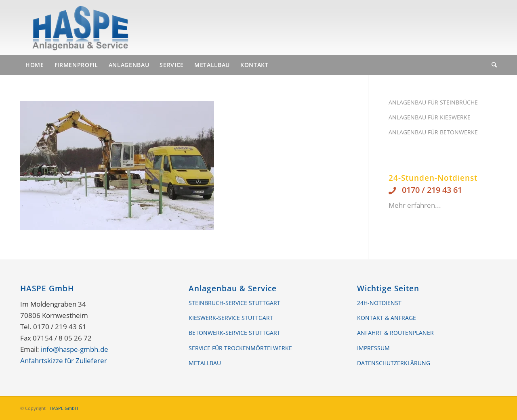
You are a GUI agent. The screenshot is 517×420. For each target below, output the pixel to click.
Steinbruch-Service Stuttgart (234, 303)
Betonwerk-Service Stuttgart (234, 333)
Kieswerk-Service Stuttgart (231, 318)
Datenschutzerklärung (394, 363)
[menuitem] (35, 65)
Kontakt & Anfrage (387, 318)
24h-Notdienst (379, 303)
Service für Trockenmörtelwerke (240, 348)
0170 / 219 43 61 (432, 190)
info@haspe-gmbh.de (75, 349)
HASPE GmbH (64, 408)
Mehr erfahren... (415, 205)
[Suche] (492, 65)
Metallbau (205, 363)
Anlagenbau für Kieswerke (430, 117)
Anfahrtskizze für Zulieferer (64, 360)
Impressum (373, 348)
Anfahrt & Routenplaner (395, 333)
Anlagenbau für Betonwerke (433, 132)
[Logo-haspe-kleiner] (80, 27)
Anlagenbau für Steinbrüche (433, 102)
